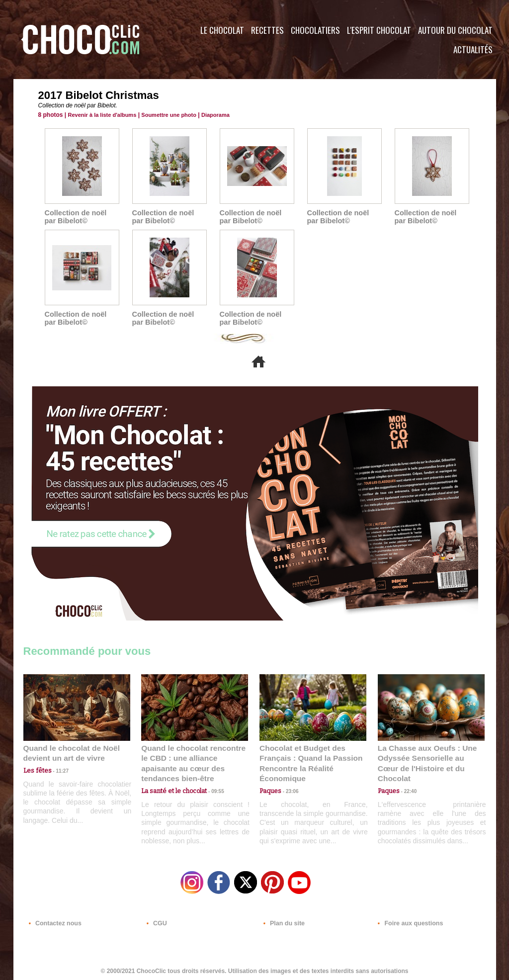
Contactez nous (53, 920)
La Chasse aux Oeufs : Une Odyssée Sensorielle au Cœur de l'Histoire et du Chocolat (427, 757)
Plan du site (283, 920)
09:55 (211, 779)
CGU (156, 920)
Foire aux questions (407, 920)
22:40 (407, 779)
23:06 (288, 789)
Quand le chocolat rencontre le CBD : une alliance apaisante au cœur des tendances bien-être (194, 757)
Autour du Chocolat (455, 30)
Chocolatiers (315, 30)
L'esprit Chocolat (379, 30)
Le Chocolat (222, 30)
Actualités (473, 49)
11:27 (57, 770)
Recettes (267, 30)
